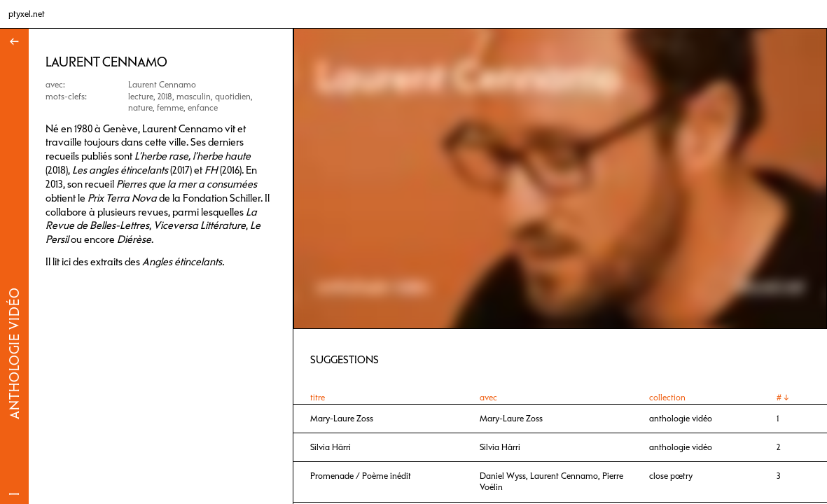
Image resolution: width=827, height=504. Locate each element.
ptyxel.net (27, 14)
